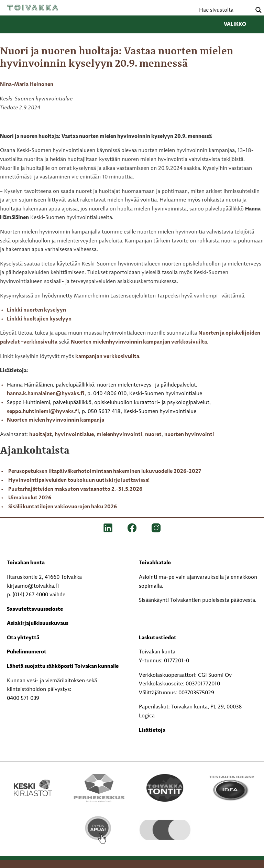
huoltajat (41, 435)
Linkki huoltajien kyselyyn (39, 319)
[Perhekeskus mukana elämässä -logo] (99, 788)
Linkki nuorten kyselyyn (36, 310)
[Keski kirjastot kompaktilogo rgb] (33, 781)
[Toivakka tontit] (165, 788)
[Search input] (224, 10)
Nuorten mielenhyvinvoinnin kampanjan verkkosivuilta (139, 342)
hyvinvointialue (74, 435)
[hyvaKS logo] (165, 824)
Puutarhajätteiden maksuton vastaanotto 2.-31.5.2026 (75, 489)
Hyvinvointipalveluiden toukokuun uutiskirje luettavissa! (79, 480)
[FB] (132, 528)
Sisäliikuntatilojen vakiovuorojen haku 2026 (63, 507)
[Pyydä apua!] (99, 830)
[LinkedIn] (108, 528)
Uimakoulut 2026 (30, 498)
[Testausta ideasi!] (231, 788)
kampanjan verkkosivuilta (107, 357)
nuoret (153, 435)
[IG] (156, 528)
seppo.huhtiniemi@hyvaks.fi (43, 412)
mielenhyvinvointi (119, 435)
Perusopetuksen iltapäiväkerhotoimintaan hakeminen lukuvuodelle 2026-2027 (105, 471)
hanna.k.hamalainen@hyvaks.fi (46, 394)
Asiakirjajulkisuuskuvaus (38, 623)
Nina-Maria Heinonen (27, 85)
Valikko (240, 24)
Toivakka (33, 8)
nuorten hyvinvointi (189, 435)
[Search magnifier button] (258, 10)
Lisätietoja (152, 730)
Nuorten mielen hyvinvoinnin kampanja (56, 420)
